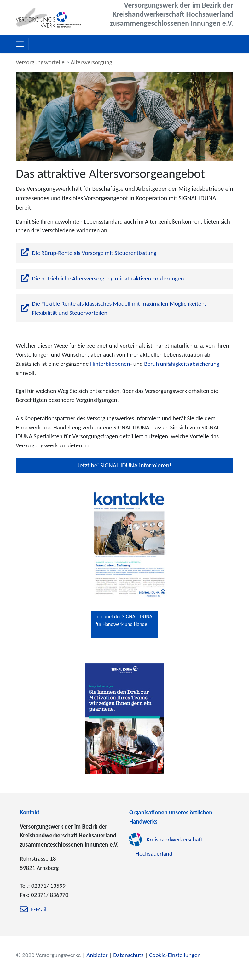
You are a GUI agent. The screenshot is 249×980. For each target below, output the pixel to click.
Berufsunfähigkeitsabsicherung (182, 364)
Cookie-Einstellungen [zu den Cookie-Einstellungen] (175, 955)
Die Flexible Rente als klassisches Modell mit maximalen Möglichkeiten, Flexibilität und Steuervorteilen (119, 308)
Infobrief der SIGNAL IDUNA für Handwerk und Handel (124, 620)
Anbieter (97, 955)
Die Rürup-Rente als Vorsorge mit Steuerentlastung (94, 253)
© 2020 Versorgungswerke (48, 955)
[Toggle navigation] (20, 44)
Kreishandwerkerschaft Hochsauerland (169, 847)
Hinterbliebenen (110, 364)
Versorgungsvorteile (40, 62)
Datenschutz (128, 955)
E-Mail (39, 909)
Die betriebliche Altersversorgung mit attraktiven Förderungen (108, 278)
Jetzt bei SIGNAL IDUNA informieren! (124, 465)
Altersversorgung (91, 62)
